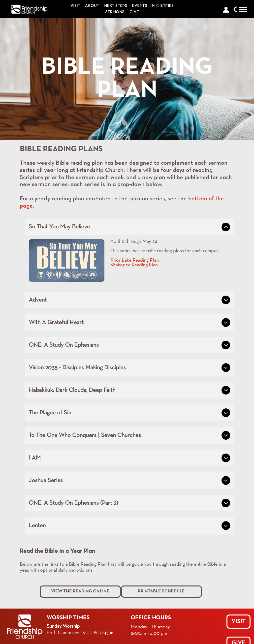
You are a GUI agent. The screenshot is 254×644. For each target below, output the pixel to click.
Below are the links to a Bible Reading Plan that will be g (77, 564)
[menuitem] (75, 6)
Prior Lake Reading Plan (135, 260)
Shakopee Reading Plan (134, 265)
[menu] (243, 9)
